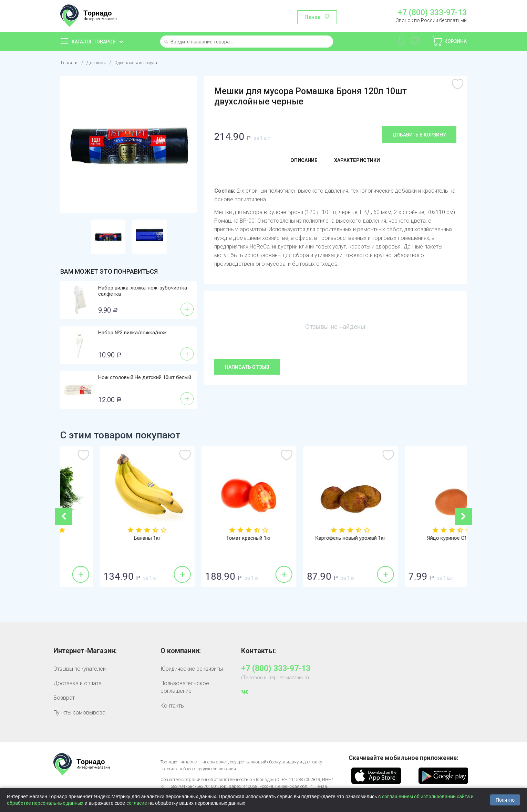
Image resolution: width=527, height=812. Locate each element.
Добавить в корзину (419, 135)
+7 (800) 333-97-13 (432, 13)
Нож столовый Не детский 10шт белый (145, 377)
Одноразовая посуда (148, 62)
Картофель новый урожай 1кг (416, 538)
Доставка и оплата (77, 683)
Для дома (101, 62)
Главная (71, 62)
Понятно (505, 800)
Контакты (173, 706)
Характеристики (360, 161)
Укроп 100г (111, 538)
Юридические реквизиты (192, 669)
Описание (299, 161)
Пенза (313, 17)
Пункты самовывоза (79, 713)
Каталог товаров (94, 42)
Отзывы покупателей (80, 669)
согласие (137, 803)
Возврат (64, 698)
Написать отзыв (247, 367)
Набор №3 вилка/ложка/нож (132, 333)
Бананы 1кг (213, 538)
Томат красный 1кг (314, 538)
